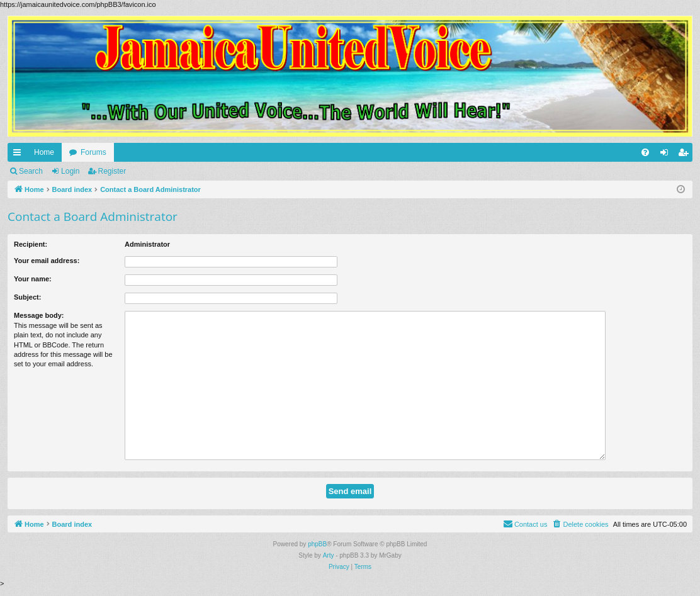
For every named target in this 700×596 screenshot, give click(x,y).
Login (70, 171)
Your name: (33, 279)
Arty (329, 555)
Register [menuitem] (686, 155)
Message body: (39, 315)
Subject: (27, 297)
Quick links (20, 155)
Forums (93, 152)
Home (44, 152)
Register (112, 171)
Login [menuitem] (667, 155)
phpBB (317, 544)
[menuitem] (645, 152)
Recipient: (31, 244)
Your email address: (47, 261)
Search (31, 171)
